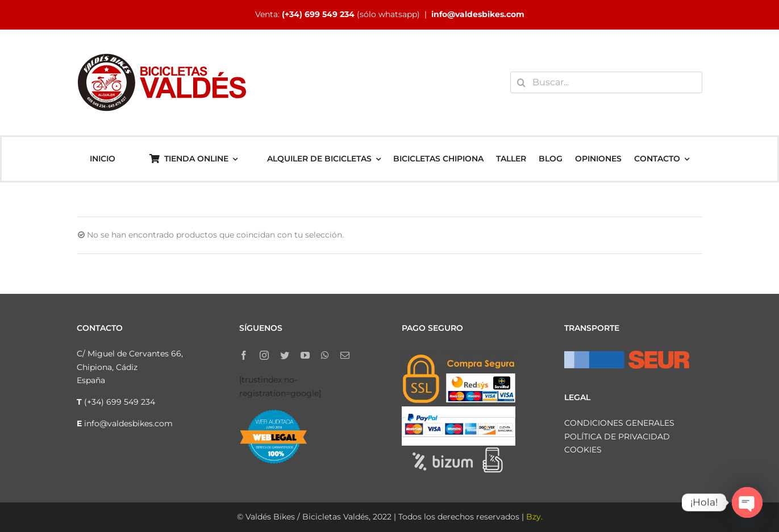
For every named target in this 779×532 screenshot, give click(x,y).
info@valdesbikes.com (478, 14)
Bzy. (534, 517)
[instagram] (264, 355)
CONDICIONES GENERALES (619, 423)
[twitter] (285, 355)
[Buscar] (521, 82)
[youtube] (305, 355)
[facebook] (244, 355)
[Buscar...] (606, 82)
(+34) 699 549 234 (318, 14)
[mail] (345, 355)
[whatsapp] (325, 355)
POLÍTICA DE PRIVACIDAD (617, 437)
